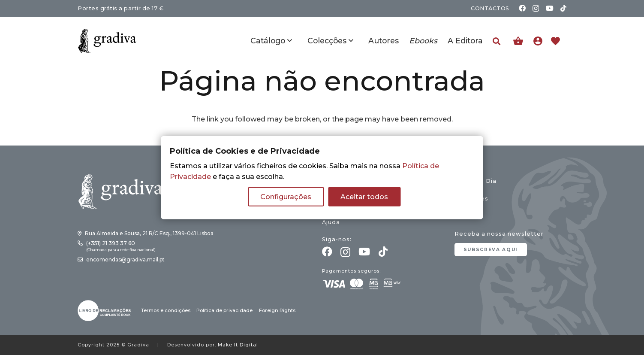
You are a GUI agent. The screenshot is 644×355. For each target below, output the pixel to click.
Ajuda (331, 222)
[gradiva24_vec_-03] (104, 311)
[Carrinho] (518, 41)
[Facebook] (522, 8)
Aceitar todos (364, 197)
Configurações (286, 197)
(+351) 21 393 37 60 (111, 243)
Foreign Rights (277, 310)
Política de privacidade (224, 310)
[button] (497, 41)
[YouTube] (550, 8)
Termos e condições (166, 310)
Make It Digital (238, 345)
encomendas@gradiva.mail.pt (125, 259)
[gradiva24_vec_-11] (107, 41)
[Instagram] (536, 9)
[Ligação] (540, 41)
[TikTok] (563, 8)
